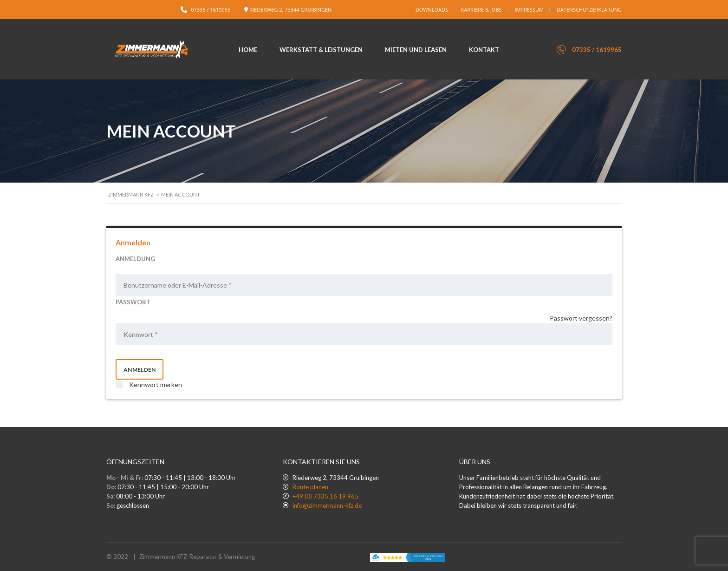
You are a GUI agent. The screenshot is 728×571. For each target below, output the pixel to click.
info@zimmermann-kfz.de (327, 505)
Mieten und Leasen (416, 50)
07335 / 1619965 (211, 10)
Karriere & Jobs (481, 10)
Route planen (310, 487)
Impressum (529, 10)
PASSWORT (133, 302)
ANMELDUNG (135, 259)
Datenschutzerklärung (589, 10)
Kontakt (484, 50)
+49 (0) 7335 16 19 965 (325, 496)
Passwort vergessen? (581, 318)
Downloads (432, 10)
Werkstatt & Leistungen (321, 50)
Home (248, 50)
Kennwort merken (149, 384)
